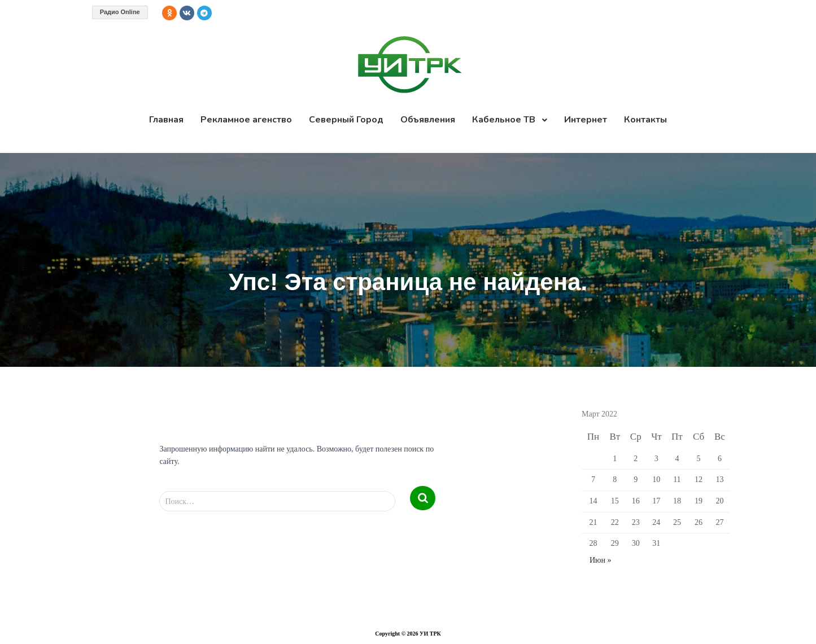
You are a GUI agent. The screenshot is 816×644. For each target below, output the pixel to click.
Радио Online (120, 12)
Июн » (601, 560)
